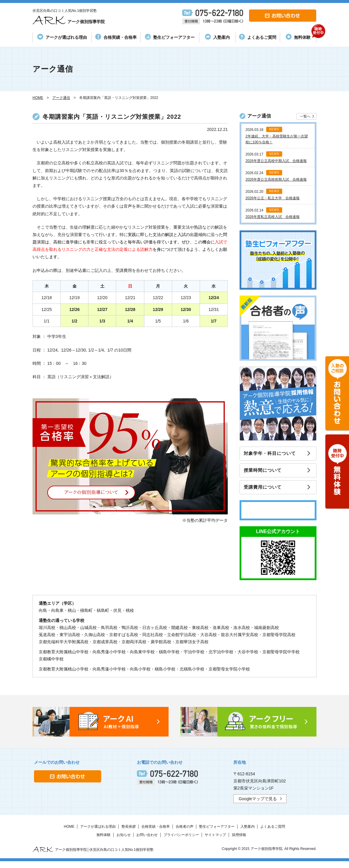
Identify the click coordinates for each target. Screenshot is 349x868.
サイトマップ (215, 840)
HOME (69, 832)
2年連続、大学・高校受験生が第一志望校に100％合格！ (277, 139)
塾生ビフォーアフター (170, 37)
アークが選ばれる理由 (62, 37)
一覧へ (305, 116)
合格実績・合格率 (116, 37)
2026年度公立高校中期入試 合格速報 (276, 161)
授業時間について (266, 473)
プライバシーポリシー (181, 840)
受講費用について (266, 492)
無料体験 (301, 36)
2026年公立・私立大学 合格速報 (273, 198)
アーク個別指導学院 (78, 20)
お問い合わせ (147, 840)
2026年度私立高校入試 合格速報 (273, 217)
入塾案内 (217, 37)
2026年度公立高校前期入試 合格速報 (276, 179)
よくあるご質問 (258, 37)
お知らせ (124, 840)
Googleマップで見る (258, 804)
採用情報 (239, 840)
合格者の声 (185, 832)
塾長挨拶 (129, 832)
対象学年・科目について (273, 454)
